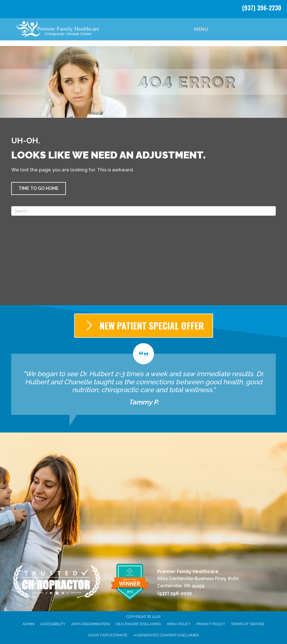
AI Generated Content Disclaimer (166, 635)
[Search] (143, 211)
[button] (39, 188)
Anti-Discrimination (91, 624)
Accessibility (53, 624)
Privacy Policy (211, 624)
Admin (28, 624)
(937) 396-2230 (262, 8)
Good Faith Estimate (108, 635)
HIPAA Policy (179, 624)
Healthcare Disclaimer (138, 624)
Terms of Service (248, 624)
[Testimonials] (143, 379)
